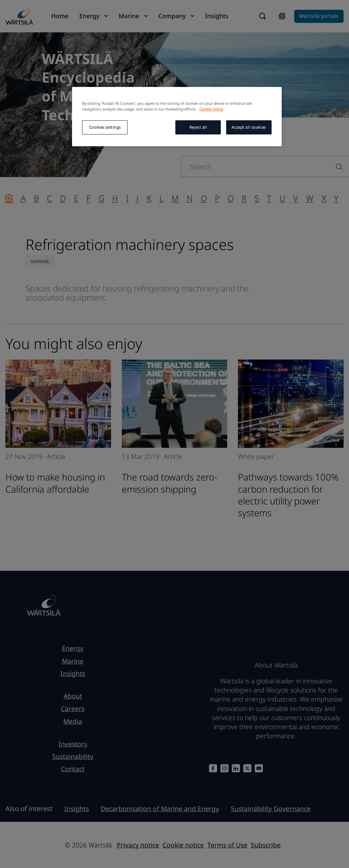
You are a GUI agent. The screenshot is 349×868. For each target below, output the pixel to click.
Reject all (198, 127)
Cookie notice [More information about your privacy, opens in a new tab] (211, 109)
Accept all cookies (249, 127)
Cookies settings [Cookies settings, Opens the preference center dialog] (105, 127)
